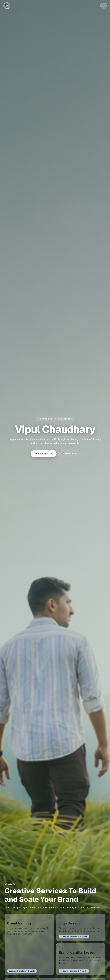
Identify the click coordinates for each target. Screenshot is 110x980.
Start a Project (44, 454)
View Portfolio (69, 454)
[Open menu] (103, 6)
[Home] (7, 6)
